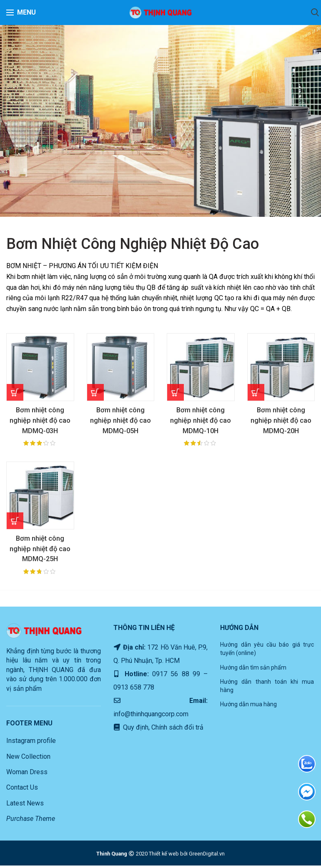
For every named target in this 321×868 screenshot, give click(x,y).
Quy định (135, 730)
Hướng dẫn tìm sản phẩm (253, 670)
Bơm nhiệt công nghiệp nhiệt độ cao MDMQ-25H (40, 551)
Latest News (25, 806)
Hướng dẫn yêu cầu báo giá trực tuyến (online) (267, 652)
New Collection (28, 759)
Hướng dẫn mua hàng (248, 707)
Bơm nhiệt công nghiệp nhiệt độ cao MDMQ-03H (40, 421)
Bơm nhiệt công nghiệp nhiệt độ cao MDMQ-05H (120, 421)
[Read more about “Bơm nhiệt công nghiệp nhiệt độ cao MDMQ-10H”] (176, 392)
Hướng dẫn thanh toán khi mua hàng (267, 689)
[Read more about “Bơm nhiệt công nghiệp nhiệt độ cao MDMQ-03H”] (15, 392)
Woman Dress (27, 775)
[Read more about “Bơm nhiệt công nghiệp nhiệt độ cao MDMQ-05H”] (95, 392)
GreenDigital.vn (207, 856)
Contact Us (22, 790)
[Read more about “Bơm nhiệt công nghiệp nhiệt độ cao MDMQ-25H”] (15, 522)
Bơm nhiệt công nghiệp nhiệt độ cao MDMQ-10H (201, 421)
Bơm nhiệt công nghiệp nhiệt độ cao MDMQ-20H (281, 421)
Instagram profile (31, 744)
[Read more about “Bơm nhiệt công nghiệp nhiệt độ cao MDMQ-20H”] (256, 392)
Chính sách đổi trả (177, 730)
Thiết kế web (164, 856)
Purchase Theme (31, 822)
